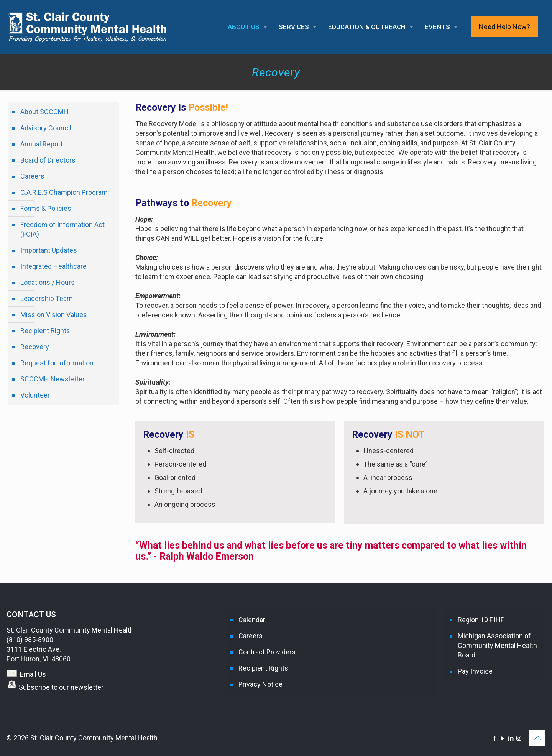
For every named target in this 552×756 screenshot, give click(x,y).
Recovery (35, 347)
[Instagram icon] (519, 738)
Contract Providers (267, 652)
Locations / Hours (48, 282)
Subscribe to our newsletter (61, 687)
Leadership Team (47, 298)
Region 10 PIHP (481, 620)
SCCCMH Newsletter (53, 379)
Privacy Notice (260, 684)
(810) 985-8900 (30, 640)
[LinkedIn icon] (511, 738)
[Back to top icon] (537, 738)
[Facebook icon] (495, 738)
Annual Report (42, 144)
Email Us (33, 674)
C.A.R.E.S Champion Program (64, 192)
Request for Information (57, 363)
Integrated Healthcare (53, 266)
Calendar (252, 620)
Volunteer (35, 395)
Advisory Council (46, 128)
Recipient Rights (45, 331)
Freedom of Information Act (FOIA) (62, 229)
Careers (32, 176)
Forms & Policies (46, 208)
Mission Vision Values (54, 315)
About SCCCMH (44, 112)
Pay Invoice (475, 671)
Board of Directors (48, 160)
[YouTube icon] (503, 738)
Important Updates (49, 250)
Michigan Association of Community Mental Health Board (497, 645)
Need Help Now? (504, 27)
